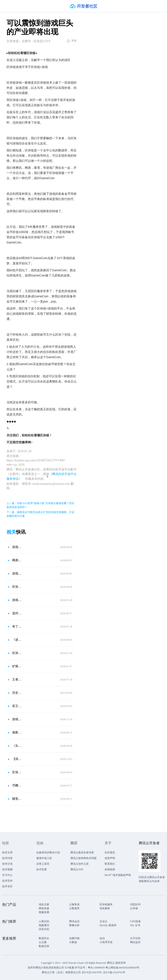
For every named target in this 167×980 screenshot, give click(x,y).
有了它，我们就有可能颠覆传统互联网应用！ (17, 627)
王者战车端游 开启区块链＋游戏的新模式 (17, 680)
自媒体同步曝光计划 (48, 853)
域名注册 (44, 904)
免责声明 (110, 858)
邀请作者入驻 (44, 858)
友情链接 (110, 869)
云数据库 (74, 908)
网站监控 (135, 942)
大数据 (73, 942)
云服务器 (74, 904)
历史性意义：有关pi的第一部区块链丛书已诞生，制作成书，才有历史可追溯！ (17, 693)
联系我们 (110, 864)
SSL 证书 (135, 925)
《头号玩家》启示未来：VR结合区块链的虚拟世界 (17, 746)
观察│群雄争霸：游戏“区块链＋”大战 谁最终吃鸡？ (17, 733)
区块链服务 (106, 904)
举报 (72, 41)
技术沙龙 (7, 864)
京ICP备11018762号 (114, 972)
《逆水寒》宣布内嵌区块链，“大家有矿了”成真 (17, 640)
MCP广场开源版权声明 (118, 875)
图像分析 (74, 925)
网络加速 (44, 908)
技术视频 (7, 869)
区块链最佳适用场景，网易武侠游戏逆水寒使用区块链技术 (17, 587)
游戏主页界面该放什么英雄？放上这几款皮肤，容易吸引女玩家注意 (17, 600)
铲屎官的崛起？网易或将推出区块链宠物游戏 (17, 666)
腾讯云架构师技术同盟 (83, 858)
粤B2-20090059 (97, 968)
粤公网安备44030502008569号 (122, 968)
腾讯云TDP (77, 869)
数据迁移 (44, 946)
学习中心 (7, 875)
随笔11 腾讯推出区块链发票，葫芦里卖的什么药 (17, 799)
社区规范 (110, 853)
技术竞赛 (42, 869)
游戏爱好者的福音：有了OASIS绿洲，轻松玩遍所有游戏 (17, 719)
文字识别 (135, 938)
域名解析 (105, 908)
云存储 (134, 908)
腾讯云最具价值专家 (82, 853)
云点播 (43, 942)
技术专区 (7, 886)
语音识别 (44, 929)
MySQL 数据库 (108, 925)
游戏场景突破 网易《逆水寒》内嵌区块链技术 (17, 574)
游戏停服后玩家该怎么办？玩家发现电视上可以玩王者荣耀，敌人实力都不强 (17, 547)
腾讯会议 (74, 921)
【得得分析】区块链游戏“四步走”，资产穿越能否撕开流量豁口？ (17, 759)
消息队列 (135, 904)
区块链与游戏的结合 (17, 772)
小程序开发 (106, 942)
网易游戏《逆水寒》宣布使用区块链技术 (17, 560)
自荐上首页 (43, 864)
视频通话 (44, 925)
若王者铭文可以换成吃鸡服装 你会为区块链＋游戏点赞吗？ (17, 706)
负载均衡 (74, 938)
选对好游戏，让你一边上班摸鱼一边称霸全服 (17, 613)
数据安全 (44, 938)
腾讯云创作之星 (80, 864)
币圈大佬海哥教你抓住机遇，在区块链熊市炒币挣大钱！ (17, 785)
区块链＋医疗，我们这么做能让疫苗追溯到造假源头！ (17, 653)
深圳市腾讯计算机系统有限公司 (46, 968)
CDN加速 (135, 921)
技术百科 (7, 881)
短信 (102, 938)
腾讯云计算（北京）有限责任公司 (61, 972)
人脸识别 (44, 921)
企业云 (104, 921)
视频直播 (44, 912)
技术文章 (7, 853)
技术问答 (7, 858)
